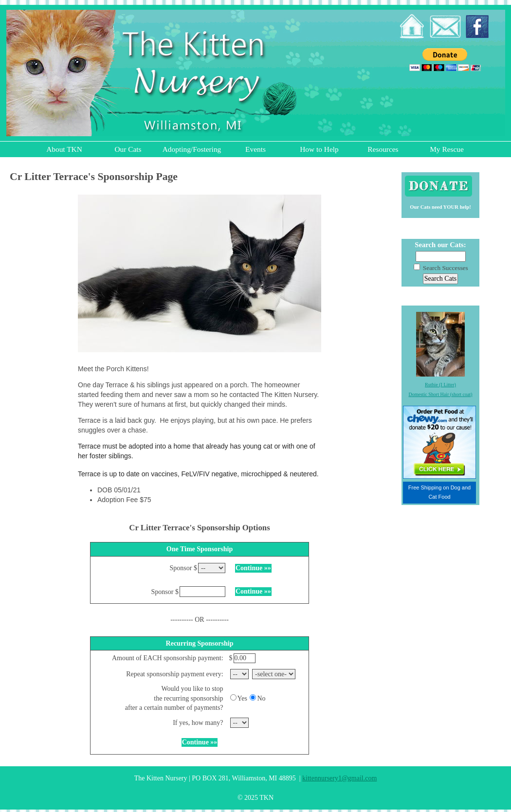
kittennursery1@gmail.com (339, 778)
